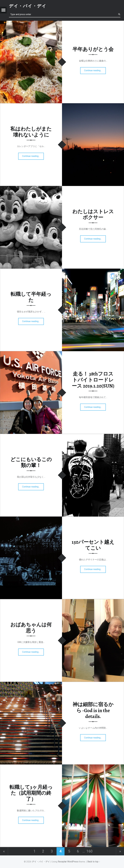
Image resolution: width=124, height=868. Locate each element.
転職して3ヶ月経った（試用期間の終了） (31, 793)
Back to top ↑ (94, 862)
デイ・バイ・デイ (41, 862)
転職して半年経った (31, 297)
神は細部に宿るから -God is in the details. (93, 710)
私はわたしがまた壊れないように (31, 132)
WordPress (73, 862)
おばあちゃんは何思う (31, 628)
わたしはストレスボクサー (93, 215)
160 (90, 851)
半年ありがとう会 (93, 49)
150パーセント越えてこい (93, 545)
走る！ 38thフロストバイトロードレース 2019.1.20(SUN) (93, 380)
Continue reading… (94, 70)
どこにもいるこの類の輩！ (31, 462)
